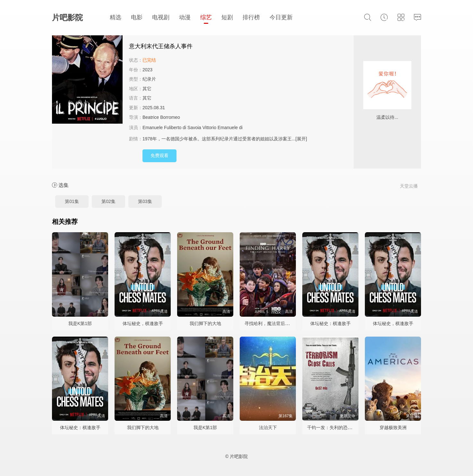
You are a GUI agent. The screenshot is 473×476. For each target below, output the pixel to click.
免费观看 (159, 155)
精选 (116, 17)
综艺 (206, 17)
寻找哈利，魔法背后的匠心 (271, 323)
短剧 (227, 17)
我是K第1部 (80, 323)
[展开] (301, 139)
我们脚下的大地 (205, 323)
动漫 (185, 17)
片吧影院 (67, 18)
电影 (137, 17)
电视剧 (161, 17)
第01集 (72, 201)
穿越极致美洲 (393, 428)
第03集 (145, 201)
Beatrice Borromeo (161, 117)
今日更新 (281, 17)
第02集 (108, 201)
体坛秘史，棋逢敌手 (143, 323)
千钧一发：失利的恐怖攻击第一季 (341, 428)
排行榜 (251, 17)
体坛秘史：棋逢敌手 (331, 323)
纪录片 (149, 79)
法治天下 (268, 428)
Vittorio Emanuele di (223, 128)
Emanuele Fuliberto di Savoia (172, 128)
